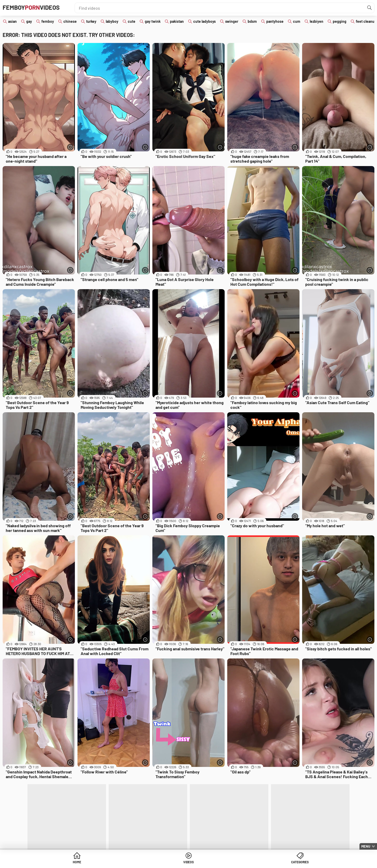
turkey (91, 21)
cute (132, 21)
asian (12, 21)
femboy (48, 21)
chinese (70, 21)
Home (148, 863)
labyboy (112, 21)
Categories (229, 863)
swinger (232, 21)
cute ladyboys (204, 21)
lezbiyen (317, 21)
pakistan (177, 21)
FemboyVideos (37, 8)
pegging (340, 21)
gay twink (153, 21)
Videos (189, 863)
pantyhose (275, 21)
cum (297, 21)
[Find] (369, 8)
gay (29, 21)
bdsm (252, 21)
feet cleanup (366, 21)
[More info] (70, 147)
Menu (366, 846)
